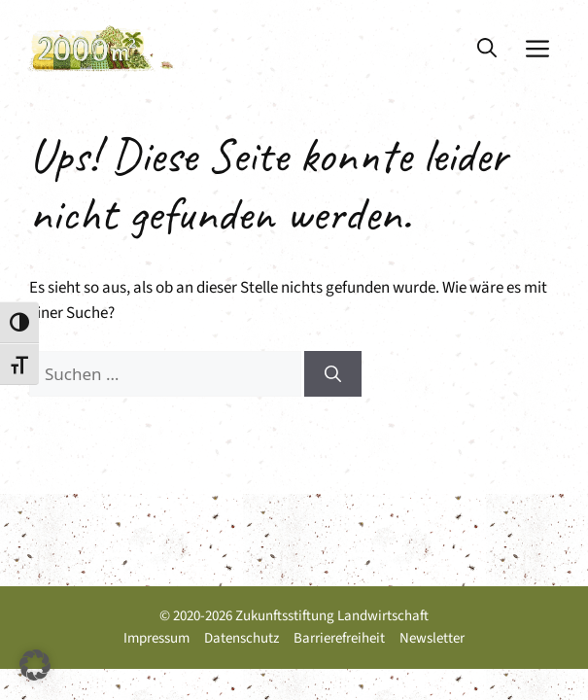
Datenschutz (242, 638)
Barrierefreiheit (339, 638)
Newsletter (432, 638)
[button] (487, 49)
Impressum (156, 638)
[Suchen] (333, 374)
